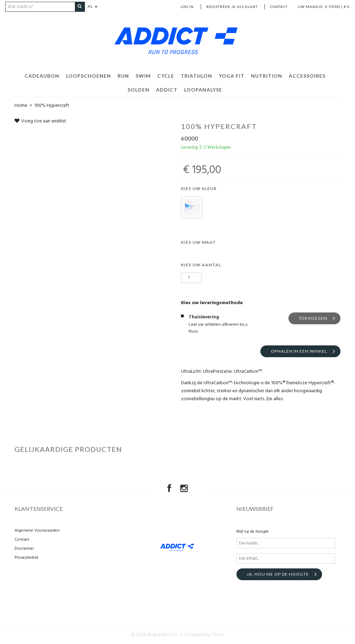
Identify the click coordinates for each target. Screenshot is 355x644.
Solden (138, 89)
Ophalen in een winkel (299, 351)
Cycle (166, 75)
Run (123, 75)
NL (95, 7)
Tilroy (218, 635)
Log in (187, 7)
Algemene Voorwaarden (37, 531)
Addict (167, 89)
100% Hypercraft (52, 105)
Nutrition (267, 75)
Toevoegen (313, 318)
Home (21, 105)
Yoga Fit (232, 75)
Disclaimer (24, 549)
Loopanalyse (203, 89)
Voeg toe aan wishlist (40, 121)
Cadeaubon (42, 75)
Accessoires (307, 75)
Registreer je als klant (232, 7)
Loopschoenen (88, 75)
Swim (143, 75)
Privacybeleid (26, 558)
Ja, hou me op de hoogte (278, 574)
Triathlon (196, 75)
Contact (279, 7)
